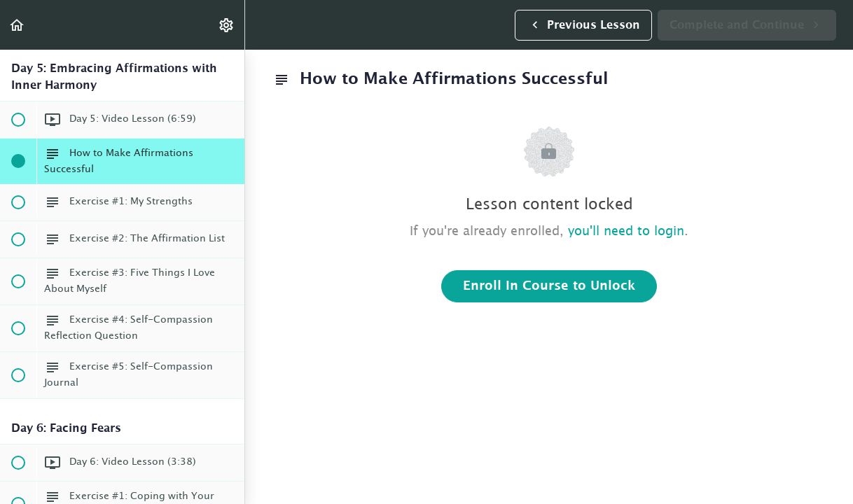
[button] (18, 25)
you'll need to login (626, 232)
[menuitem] (227, 25)
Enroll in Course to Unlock (549, 286)
